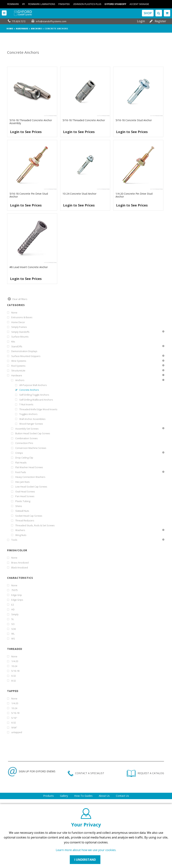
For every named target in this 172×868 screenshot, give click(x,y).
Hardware (22, 29)
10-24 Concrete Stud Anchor (79, 194)
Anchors (36, 29)
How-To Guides (83, 796)
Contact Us (122, 796)
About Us (104, 796)
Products (48, 796)
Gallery (64, 796)
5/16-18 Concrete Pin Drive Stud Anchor (29, 195)
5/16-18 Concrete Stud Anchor (134, 120)
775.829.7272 (19, 21)
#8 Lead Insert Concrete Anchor (29, 267)
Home (10, 29)
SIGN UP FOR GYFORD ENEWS (32, 771)
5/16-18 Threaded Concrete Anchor (84, 120)
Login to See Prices (26, 132)
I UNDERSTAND (85, 860)
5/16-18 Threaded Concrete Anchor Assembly (31, 122)
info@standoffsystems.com (51, 21)
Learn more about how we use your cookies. (86, 850)
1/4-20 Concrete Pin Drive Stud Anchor (134, 195)
